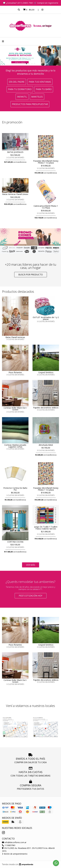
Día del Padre (17, 82)
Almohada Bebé (46, 445)
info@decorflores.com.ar (14, 842)
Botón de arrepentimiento (15, 854)
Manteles (37, 97)
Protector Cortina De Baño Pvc (15, 489)
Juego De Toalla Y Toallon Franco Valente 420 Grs (46, 528)
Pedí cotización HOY (31, 596)
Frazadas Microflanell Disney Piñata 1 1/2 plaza (46, 162)
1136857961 (9, 845)
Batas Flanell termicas (15, 337)
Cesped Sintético (46, 372)
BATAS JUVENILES (15, 152)
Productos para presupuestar (30, 104)
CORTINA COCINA (15, 542)
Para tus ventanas (40, 82)
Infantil (22, 97)
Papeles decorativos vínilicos (46, 408)
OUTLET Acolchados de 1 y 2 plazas (46, 318)
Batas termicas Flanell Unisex (15, 194)
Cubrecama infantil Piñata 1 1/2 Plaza (46, 207)
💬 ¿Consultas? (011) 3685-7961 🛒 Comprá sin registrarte (31, 3)
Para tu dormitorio (20, 89)
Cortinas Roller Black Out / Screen (15, 409)
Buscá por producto (31, 275)
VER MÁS (31, 565)
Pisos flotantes (15, 372)
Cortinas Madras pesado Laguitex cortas (15, 446)
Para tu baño (44, 89)
